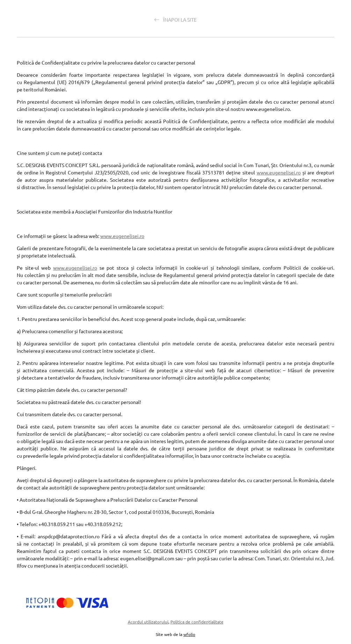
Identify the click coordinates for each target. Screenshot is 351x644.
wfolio (189, 634)
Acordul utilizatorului (148, 622)
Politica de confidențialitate (197, 622)
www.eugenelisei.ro (279, 172)
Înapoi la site (175, 20)
